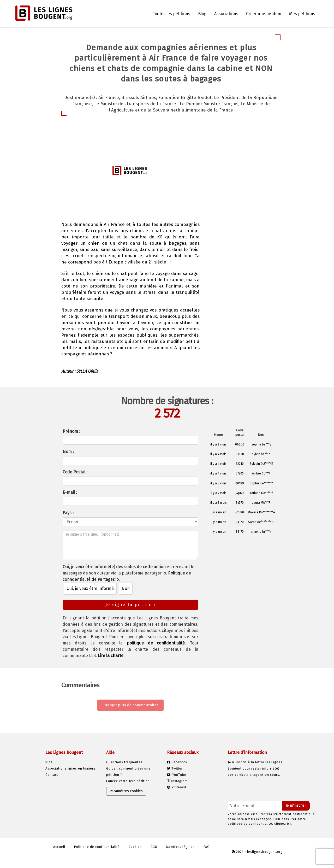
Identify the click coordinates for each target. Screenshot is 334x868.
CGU (154, 847)
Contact (52, 775)
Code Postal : (75, 472)
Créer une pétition (264, 14)
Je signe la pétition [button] (239, 176)
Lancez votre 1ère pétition (128, 781)
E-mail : (70, 492)
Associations (226, 14)
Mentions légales (180, 847)
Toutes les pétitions (171, 14)
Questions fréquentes (124, 762)
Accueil (59, 847)
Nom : (68, 452)
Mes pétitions (302, 14)
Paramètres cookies (126, 791)
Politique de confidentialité (97, 847)
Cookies (135, 847)
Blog (202, 14)
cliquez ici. (283, 824)
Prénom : (71, 431)
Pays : (68, 513)
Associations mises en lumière (70, 769)
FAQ (207, 847)
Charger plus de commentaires (130, 705)
